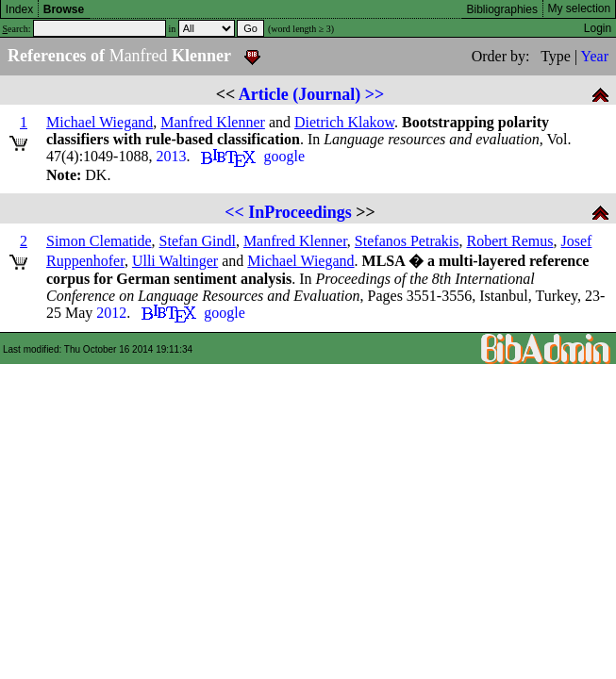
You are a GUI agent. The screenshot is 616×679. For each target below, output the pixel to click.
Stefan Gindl (198, 241)
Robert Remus (510, 241)
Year (595, 56)
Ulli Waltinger (175, 261)
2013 (171, 156)
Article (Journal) (300, 94)
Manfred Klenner (213, 122)
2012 (111, 313)
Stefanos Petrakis (407, 241)
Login (598, 28)
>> (375, 94)
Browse (64, 9)
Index (19, 9)
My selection (580, 8)
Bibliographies (502, 9)
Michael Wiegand (100, 122)
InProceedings (300, 212)
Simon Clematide (99, 241)
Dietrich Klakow (344, 122)
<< (234, 212)
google (284, 156)
